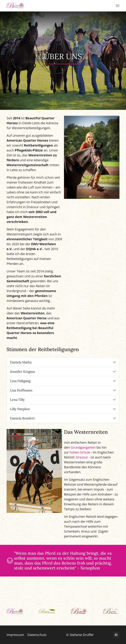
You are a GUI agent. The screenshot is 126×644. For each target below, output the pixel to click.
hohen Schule (80, 452)
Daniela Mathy (21, 362)
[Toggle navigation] (118, 6)
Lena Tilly (17, 400)
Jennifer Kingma (22, 372)
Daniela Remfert (22, 418)
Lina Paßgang (20, 381)
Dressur (82, 457)
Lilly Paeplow (20, 409)
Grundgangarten (83, 447)
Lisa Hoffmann (21, 390)
